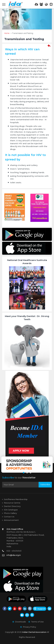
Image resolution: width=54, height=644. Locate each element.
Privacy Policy (29, 627)
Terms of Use (37, 622)
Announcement (11, 520)
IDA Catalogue (11, 510)
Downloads (21, 622)
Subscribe (45, 484)
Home (7, 33)
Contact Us (9, 517)
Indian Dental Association (34, 632)
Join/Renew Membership (16, 499)
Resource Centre (12, 503)
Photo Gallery (10, 513)
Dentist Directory (12, 506)
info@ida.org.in (14, 555)
